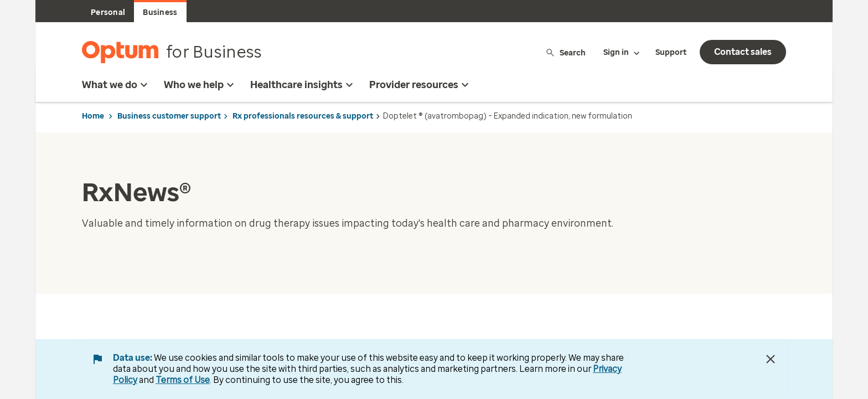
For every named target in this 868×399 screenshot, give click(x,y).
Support (671, 52)
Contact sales (743, 52)
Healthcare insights (303, 85)
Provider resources (420, 85)
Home (93, 116)
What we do (116, 85)
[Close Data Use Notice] (771, 359)
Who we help (200, 85)
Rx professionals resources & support (303, 116)
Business (160, 12)
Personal (108, 12)
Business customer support (169, 116)
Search (565, 52)
